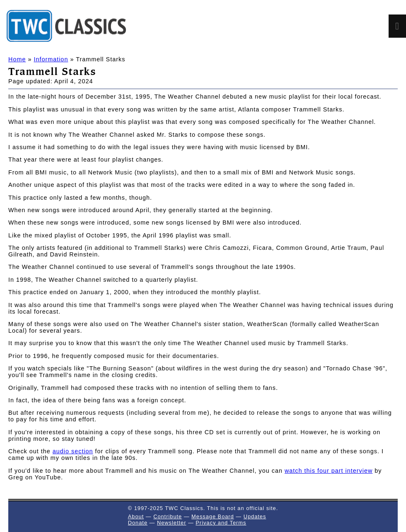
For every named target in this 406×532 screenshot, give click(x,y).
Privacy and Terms (221, 523)
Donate (138, 523)
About (136, 516)
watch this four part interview (329, 471)
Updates (255, 516)
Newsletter (172, 523)
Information (51, 59)
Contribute (168, 516)
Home (17, 59)
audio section (73, 451)
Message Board (213, 516)
